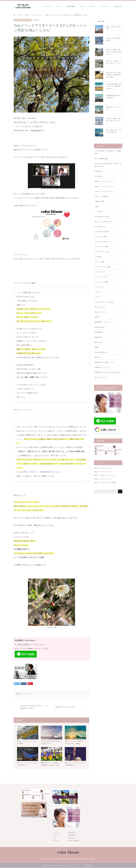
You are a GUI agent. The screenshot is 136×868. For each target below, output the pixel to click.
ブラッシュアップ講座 (101, 282)
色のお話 (97, 357)
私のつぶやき (99, 342)
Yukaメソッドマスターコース (23, 20)
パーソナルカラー (100, 272)
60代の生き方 (99, 176)
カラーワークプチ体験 (101, 247)
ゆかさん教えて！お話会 (102, 217)
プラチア (97, 297)
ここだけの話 (99, 211)
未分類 (97, 317)
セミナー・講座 (99, 262)
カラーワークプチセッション (103, 242)
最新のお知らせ (72, 833)
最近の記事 (101, 21)
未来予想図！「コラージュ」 (103, 322)
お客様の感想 (71, 6)
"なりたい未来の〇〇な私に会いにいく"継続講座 (108, 152)
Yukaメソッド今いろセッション (103, 468)
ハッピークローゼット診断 (103, 267)
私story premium (100, 327)
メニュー (59, 6)
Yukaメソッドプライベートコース (105, 186)
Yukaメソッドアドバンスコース (104, 181)
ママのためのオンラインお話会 (104, 302)
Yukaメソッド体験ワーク (102, 196)
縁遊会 (97, 347)
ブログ (82, 6)
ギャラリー (93, 6)
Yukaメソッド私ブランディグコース (105, 475)
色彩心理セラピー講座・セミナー (105, 362)
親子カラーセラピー (101, 377)
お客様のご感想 (99, 201)
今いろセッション (100, 307)
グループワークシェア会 (102, 252)
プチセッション (99, 287)
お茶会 (97, 206)
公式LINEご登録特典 (73, 841)
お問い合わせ (118, 6)
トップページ (47, 6)
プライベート (99, 292)
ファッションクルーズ (101, 277)
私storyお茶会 (99, 332)
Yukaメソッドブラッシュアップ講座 (105, 483)
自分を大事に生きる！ (101, 352)
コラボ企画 (98, 257)
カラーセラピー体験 (101, 237)
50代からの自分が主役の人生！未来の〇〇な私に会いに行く (108, 165)
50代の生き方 (99, 171)
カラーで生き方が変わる (102, 232)
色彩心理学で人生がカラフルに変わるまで (107, 372)
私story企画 (98, 337)
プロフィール (105, 6)
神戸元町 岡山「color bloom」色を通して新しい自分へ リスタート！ (66, 866)
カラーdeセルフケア (101, 227)
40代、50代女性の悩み (101, 159)
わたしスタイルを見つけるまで (104, 222)
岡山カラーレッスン (101, 312)
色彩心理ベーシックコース (103, 367)
